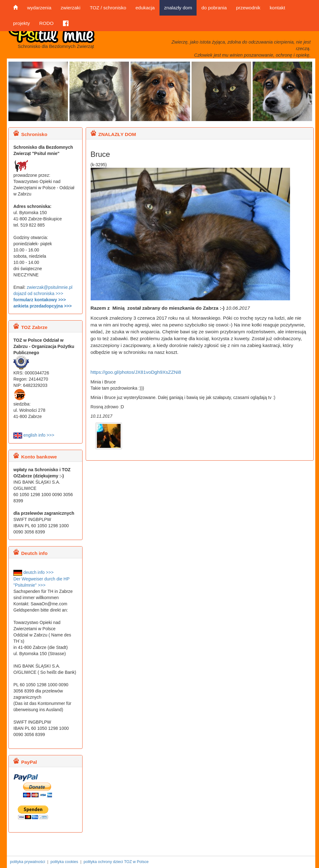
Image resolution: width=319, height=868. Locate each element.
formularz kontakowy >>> (40, 300)
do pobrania (214, 8)
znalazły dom (178, 8)
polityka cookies (64, 862)
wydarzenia (39, 8)
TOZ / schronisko (108, 8)
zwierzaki (71, 8)
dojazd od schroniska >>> (38, 293)
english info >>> (34, 435)
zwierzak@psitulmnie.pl (50, 287)
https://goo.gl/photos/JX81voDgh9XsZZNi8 (136, 372)
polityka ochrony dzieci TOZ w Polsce (116, 862)
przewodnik (248, 8)
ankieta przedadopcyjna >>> (43, 306)
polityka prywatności (28, 862)
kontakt (278, 8)
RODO (46, 23)
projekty (21, 23)
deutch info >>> (33, 572)
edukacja (145, 8)
